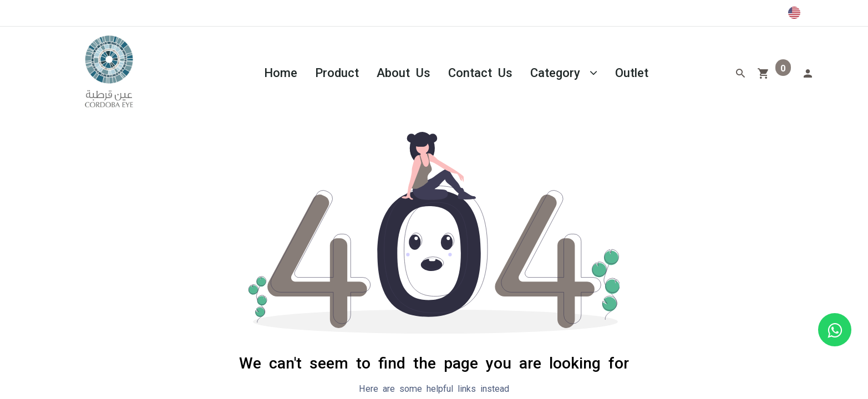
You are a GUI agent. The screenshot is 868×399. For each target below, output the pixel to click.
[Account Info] (808, 72)
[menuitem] (281, 72)
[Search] (740, 72)
